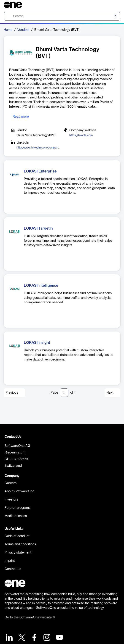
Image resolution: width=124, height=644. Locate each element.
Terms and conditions (20, 544)
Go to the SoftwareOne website (30, 617)
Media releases (16, 516)
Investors (11, 500)
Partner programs (18, 508)
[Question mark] (114, 5)
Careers (11, 483)
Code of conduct (17, 536)
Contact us (13, 569)
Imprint (10, 561)
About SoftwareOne (19, 491)
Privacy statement (18, 553)
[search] (62, 16)
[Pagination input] (64, 393)
